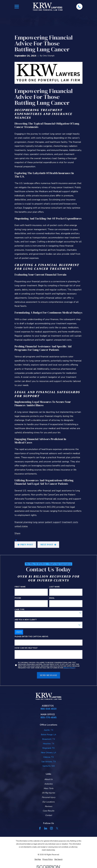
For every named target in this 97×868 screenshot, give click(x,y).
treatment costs (70, 522)
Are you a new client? (26, 620)
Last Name (54, 587)
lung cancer (39, 522)
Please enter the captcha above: (32, 637)
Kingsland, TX (48, 748)
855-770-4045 (48, 718)
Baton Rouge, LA (48, 735)
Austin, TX (49, 730)
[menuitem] (38, 859)
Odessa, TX (48, 757)
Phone (18, 598)
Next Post (48, 545)
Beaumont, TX (49, 739)
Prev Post (25, 545)
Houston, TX (49, 744)
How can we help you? (26, 648)
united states (21, 526)
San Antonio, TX (49, 762)
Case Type (20, 610)
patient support (53, 522)
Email (52, 598)
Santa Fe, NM (49, 766)
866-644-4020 (48, 709)
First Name (20, 587)
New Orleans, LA (48, 753)
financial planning (23, 522)
